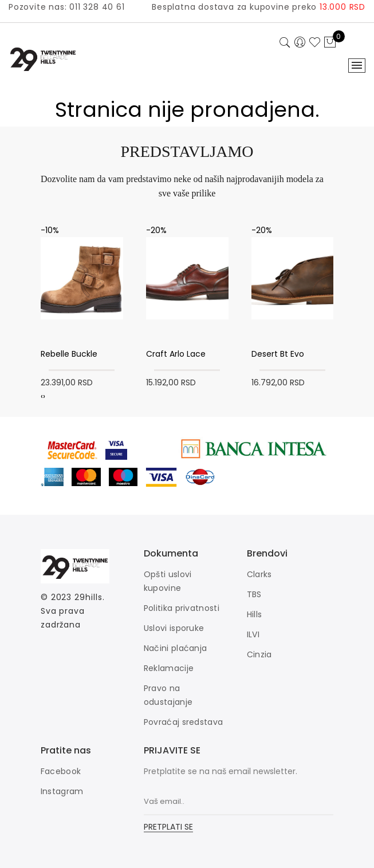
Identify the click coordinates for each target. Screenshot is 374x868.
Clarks (259, 574)
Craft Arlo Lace (176, 354)
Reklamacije (169, 668)
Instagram (62, 791)
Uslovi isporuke (174, 628)
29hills (88, 597)
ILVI (253, 634)
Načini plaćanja (176, 648)
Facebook (61, 771)
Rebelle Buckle (69, 354)
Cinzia (259, 654)
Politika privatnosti (182, 608)
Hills (255, 614)
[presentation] (42, 396)
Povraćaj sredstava (183, 722)
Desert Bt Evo (278, 354)
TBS (254, 594)
